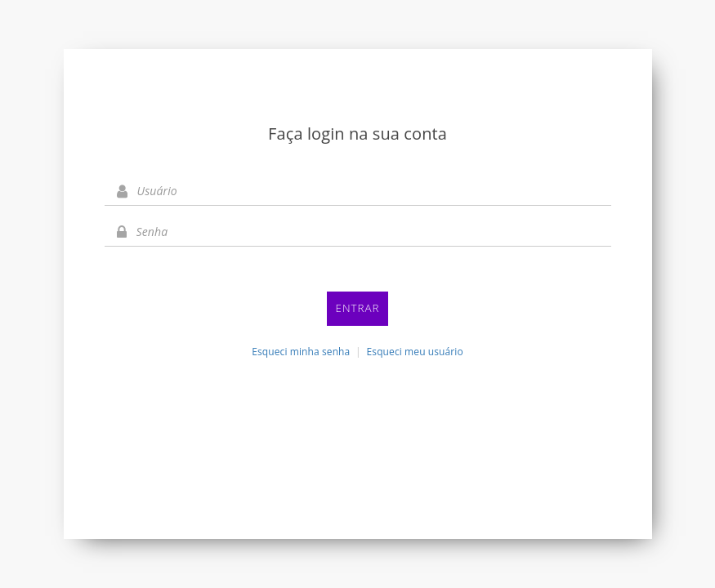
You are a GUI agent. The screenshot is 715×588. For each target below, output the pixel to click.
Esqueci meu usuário (415, 352)
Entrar (358, 308)
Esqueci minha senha (301, 352)
